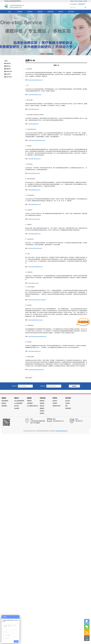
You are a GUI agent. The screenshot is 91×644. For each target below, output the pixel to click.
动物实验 (20, 12)
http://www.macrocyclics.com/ (35, 248)
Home (9, 12)
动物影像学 (4, 406)
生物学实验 (50, 12)
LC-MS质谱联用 (18, 403)
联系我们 (81, 1)
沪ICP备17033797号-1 (62, 431)
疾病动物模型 (5, 401)
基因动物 (4, 403)
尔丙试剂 (68, 403)
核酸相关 (42, 408)
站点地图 (85, 1)
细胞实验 (40, 12)
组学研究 (61, 12)
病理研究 (42, 413)
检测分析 (30, 12)
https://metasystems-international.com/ (37, 336)
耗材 (66, 406)
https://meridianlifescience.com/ (36, 320)
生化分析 (16, 406)
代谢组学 (55, 403)
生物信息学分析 (57, 406)
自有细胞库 (30, 403)
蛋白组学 (55, 401)
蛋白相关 (42, 406)
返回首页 (72, 1)
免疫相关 (42, 411)
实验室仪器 (68, 408)
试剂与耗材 (71, 12)
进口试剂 (68, 401)
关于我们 (76, 1)
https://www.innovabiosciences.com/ (37, 140)
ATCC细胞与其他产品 (32, 406)
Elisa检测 (17, 408)
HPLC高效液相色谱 (19, 401)
